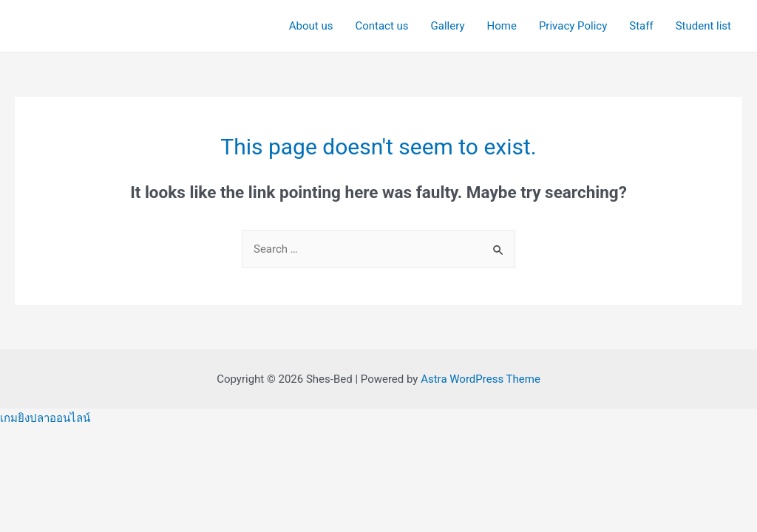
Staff (641, 26)
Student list (703, 26)
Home (502, 26)
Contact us (381, 26)
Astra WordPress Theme (481, 379)
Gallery (448, 26)
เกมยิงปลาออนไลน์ (45, 418)
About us (311, 26)
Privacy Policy (573, 26)
